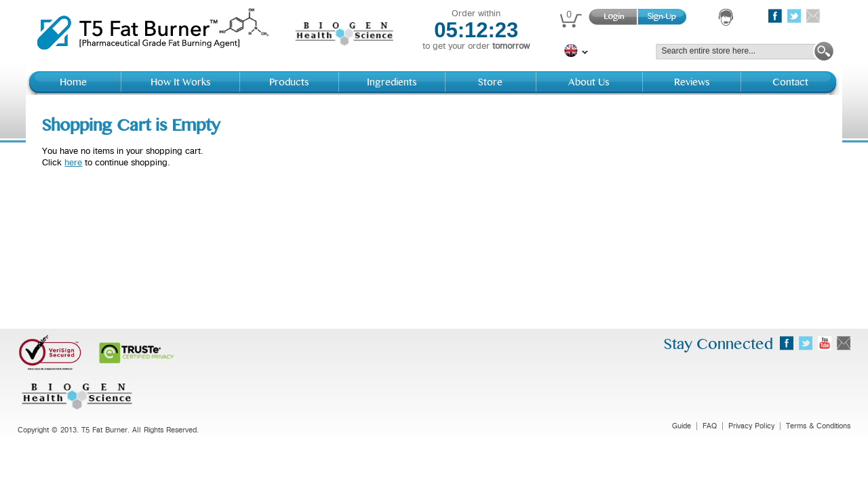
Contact (790, 83)
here (73, 163)
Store (490, 83)
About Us (589, 83)
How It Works (181, 83)
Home (73, 83)
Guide (682, 426)
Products (289, 83)
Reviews (692, 83)
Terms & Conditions (818, 426)
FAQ (710, 426)
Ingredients (392, 83)
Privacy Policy (751, 426)
